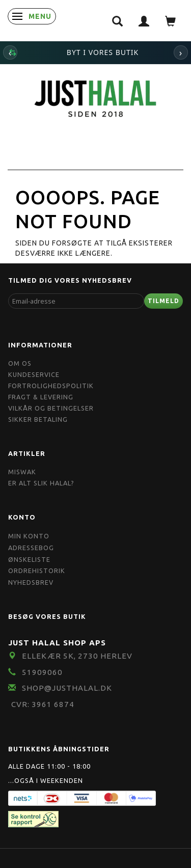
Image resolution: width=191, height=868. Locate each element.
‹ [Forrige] (10, 52)
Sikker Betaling (38, 419)
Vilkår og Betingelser (51, 408)
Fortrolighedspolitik (51, 386)
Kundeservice (34, 374)
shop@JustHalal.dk (67, 688)
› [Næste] (181, 52)
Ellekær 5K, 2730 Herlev (77, 656)
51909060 (42, 672)
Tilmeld (163, 301)
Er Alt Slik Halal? (41, 483)
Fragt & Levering (41, 397)
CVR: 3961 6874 (43, 704)
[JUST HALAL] (96, 97)
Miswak (22, 472)
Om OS (20, 363)
